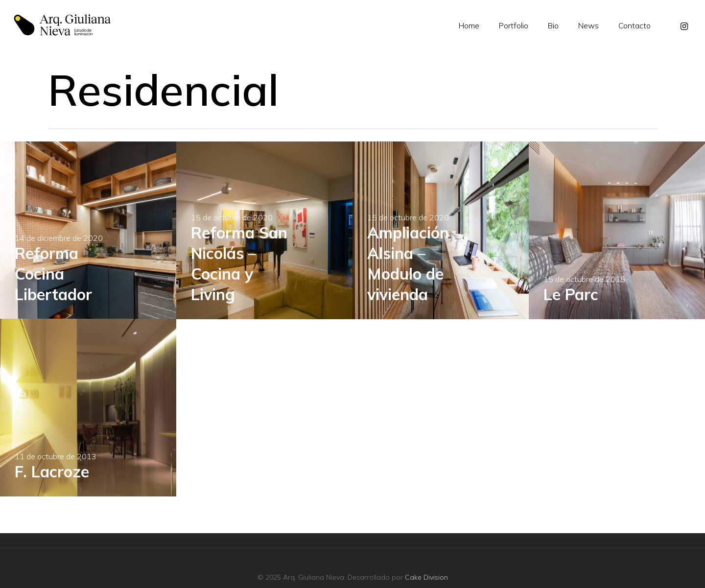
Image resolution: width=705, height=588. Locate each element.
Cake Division (426, 577)
